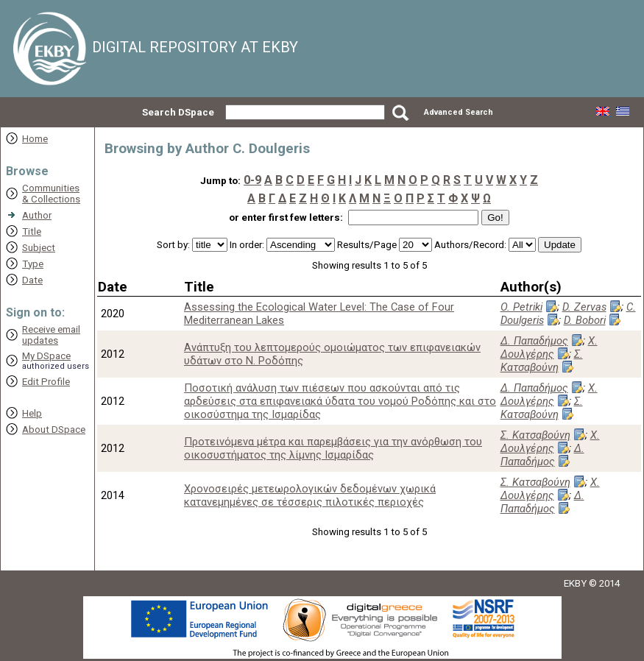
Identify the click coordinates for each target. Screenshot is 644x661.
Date (32, 280)
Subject (39, 248)
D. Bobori (585, 320)
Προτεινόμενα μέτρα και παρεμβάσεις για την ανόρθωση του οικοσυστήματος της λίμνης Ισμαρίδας (333, 448)
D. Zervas (584, 307)
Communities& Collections (51, 194)
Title (32, 231)
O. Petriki (521, 307)
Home (35, 139)
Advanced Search (459, 112)
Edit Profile (46, 382)
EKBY (575, 583)
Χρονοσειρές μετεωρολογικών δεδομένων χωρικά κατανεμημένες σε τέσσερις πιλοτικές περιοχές (310, 495)
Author (37, 215)
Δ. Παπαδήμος (534, 341)
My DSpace (46, 356)
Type (33, 264)
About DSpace (54, 430)
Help (32, 413)
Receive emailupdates (51, 335)
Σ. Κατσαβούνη (542, 361)
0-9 (252, 180)
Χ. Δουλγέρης (549, 347)
